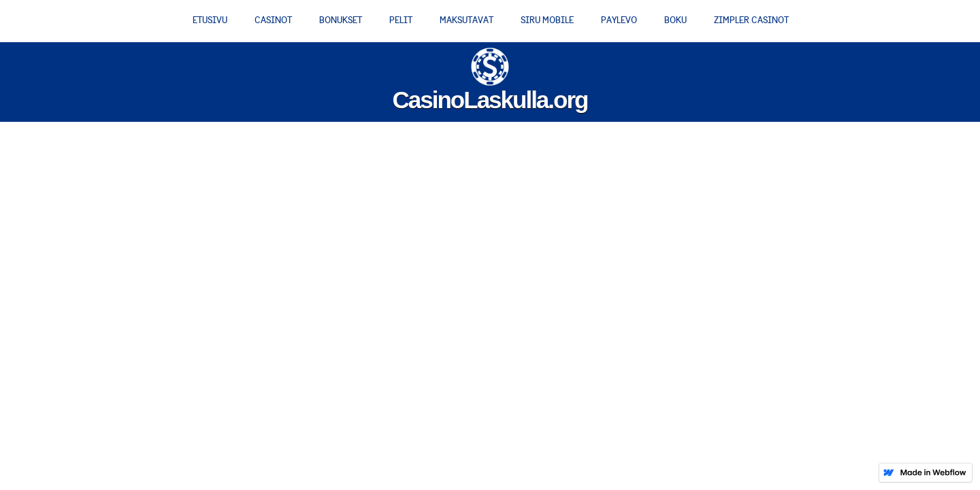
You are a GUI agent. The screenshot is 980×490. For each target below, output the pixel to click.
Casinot (273, 20)
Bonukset (341, 20)
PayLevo (619, 20)
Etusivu (210, 20)
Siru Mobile (547, 20)
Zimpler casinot (751, 20)
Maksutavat (467, 20)
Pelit (401, 20)
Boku (675, 20)
